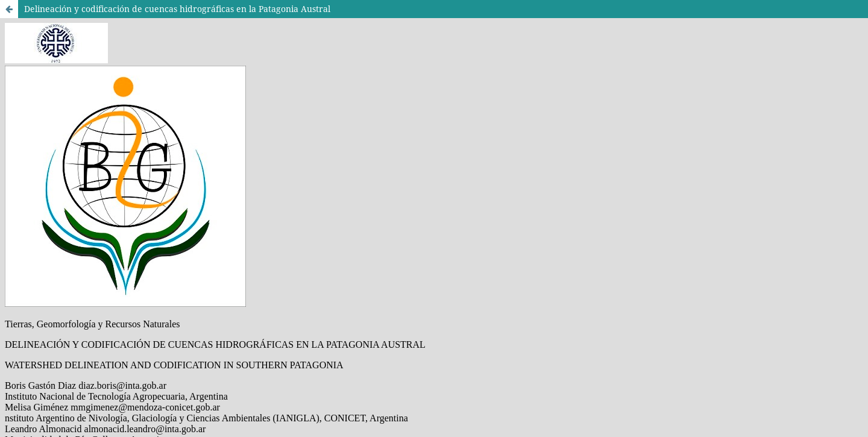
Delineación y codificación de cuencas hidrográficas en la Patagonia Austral (177, 9)
